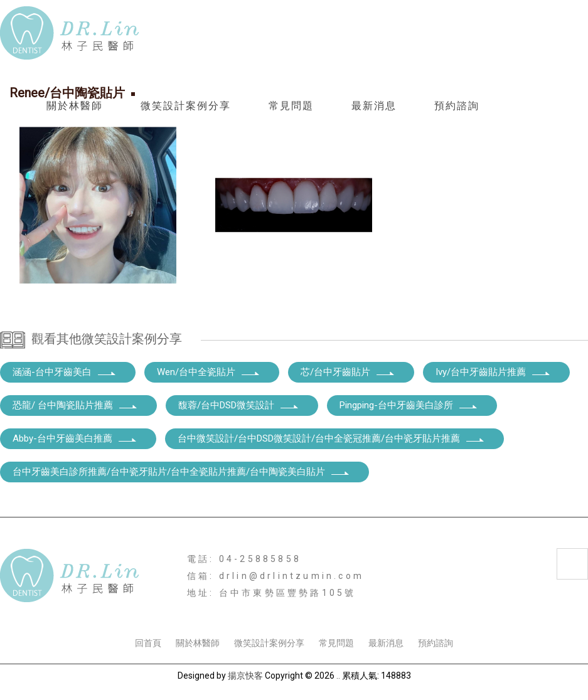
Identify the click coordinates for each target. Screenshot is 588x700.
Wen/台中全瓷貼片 (209, 372)
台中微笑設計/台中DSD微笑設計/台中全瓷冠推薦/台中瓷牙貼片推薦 (331, 438)
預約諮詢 (457, 106)
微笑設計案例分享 (186, 106)
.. (338, 676)
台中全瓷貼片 (286, 610)
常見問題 (291, 106)
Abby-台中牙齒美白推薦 (75, 438)
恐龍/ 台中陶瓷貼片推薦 (75, 405)
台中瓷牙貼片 (223, 610)
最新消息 (374, 106)
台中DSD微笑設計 (437, 610)
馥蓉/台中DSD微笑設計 (239, 405)
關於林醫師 (75, 106)
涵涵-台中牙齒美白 (65, 372)
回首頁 (148, 643)
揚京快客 (245, 676)
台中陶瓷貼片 (161, 610)
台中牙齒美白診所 (90, 610)
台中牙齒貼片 (508, 610)
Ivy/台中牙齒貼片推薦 (493, 372)
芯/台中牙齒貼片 (348, 372)
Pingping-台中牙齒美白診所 (409, 405)
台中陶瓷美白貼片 (357, 610)
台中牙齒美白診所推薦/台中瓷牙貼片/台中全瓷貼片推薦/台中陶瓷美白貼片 (181, 472)
